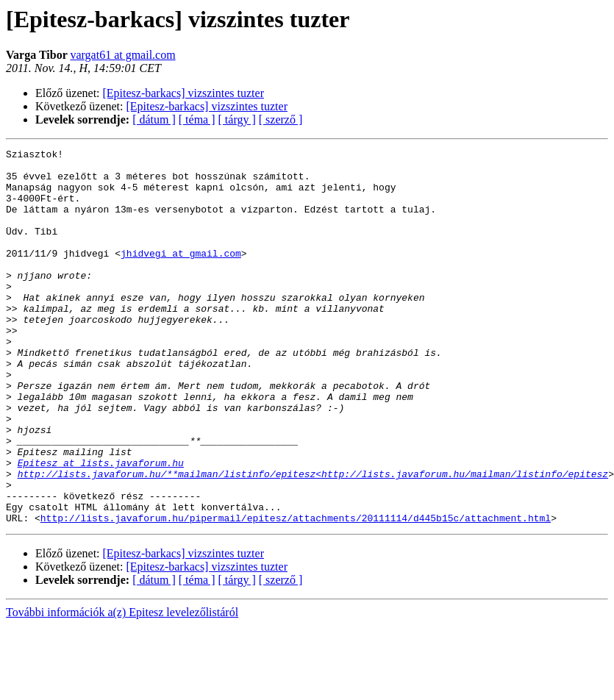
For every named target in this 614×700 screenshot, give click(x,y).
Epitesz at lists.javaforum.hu (101, 526)
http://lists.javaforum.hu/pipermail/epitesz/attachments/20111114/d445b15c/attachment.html (296, 593)
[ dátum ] (154, 119)
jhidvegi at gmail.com (181, 275)
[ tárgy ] (237, 119)
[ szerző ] (281, 119)
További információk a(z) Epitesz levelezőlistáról (122, 687)
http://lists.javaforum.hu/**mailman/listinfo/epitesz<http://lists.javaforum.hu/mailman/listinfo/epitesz (313, 540)
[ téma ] (197, 119)
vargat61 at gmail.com (122, 55)
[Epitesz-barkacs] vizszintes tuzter (183, 93)
